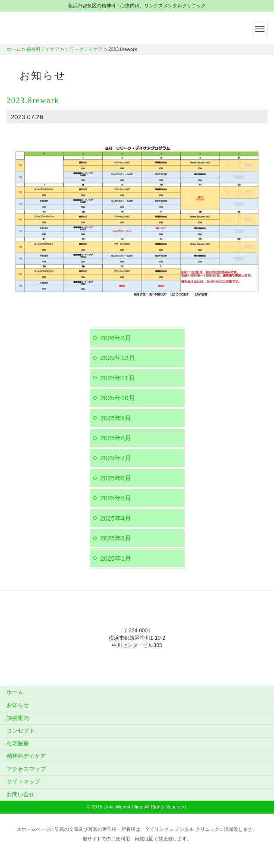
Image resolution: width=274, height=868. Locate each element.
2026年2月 (116, 338)
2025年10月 (118, 398)
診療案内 (18, 718)
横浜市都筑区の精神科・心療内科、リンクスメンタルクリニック (60, 27)
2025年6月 (116, 478)
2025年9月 (116, 418)
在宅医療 (18, 743)
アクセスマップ (26, 769)
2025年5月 (116, 498)
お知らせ (18, 705)
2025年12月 (118, 358)
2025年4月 (116, 518)
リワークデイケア (84, 49)
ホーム (14, 49)
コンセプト (20, 731)
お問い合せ (20, 794)
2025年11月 (118, 378)
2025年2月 (116, 538)
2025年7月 (116, 458)
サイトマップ (23, 781)
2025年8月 (116, 438)
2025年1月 (116, 558)
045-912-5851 (137, 663)
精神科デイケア (43, 49)
